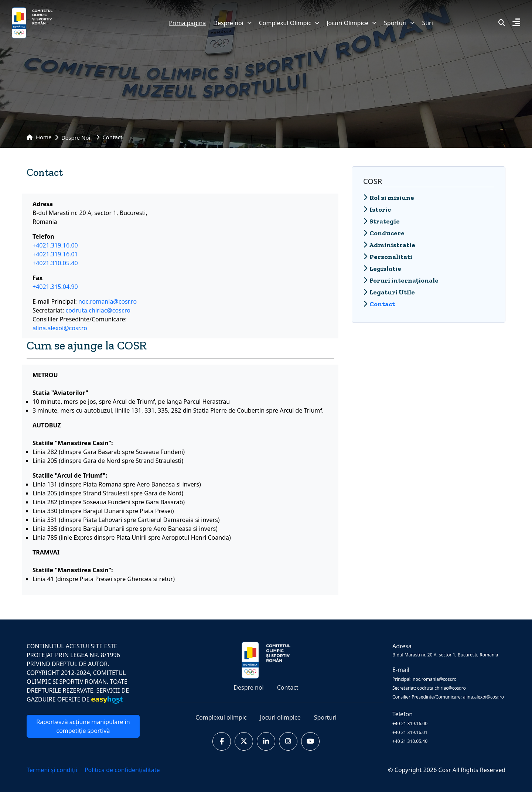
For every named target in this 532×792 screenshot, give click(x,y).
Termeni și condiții (53, 770)
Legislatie (382, 269)
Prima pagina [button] (187, 23)
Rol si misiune (389, 198)
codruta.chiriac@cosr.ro (98, 310)
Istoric (377, 209)
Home (39, 137)
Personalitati (388, 257)
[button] (516, 23)
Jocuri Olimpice (352, 23)
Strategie (381, 221)
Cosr (445, 770)
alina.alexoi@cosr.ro (60, 328)
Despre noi (232, 23)
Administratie (389, 245)
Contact (288, 687)
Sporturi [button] (399, 23)
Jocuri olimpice (280, 717)
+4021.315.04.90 (55, 287)
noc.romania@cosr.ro (108, 301)
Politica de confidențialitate (122, 770)
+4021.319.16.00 (55, 245)
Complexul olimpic (221, 717)
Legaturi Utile (389, 292)
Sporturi (325, 717)
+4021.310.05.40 (55, 263)
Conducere (384, 233)
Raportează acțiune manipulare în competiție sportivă (83, 726)
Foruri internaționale (401, 280)
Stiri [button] (427, 23)
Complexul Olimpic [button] (289, 23)
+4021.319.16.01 (55, 254)
